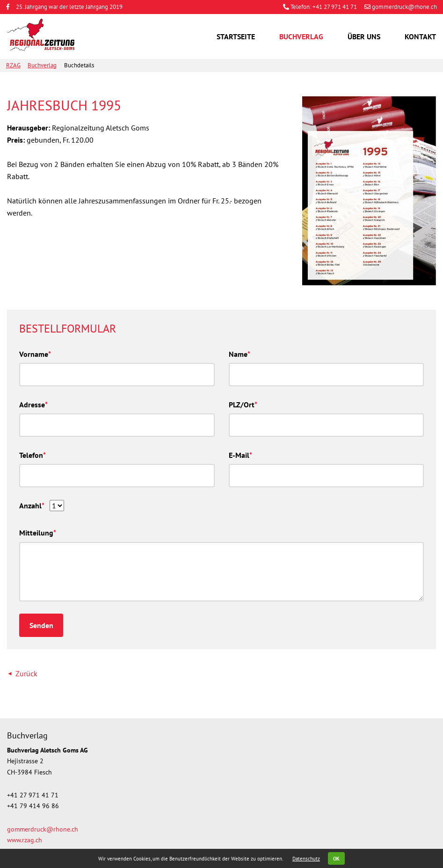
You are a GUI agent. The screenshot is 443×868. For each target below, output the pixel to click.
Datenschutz (306, 859)
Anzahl (32, 505)
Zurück (26, 673)
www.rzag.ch (25, 840)
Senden (41, 625)
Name (240, 353)
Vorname (35, 353)
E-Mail (240, 454)
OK (336, 859)
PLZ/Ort (243, 404)
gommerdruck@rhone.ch (401, 7)
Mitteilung (38, 532)
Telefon (33, 454)
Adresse (33, 404)
